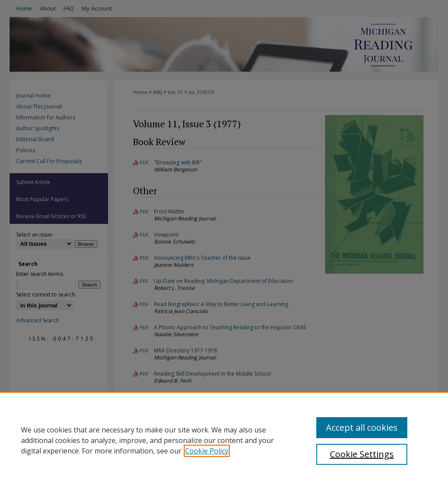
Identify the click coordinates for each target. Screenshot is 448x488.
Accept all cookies (362, 427)
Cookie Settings (362, 454)
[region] (224, 440)
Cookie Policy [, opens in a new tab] (207, 451)
